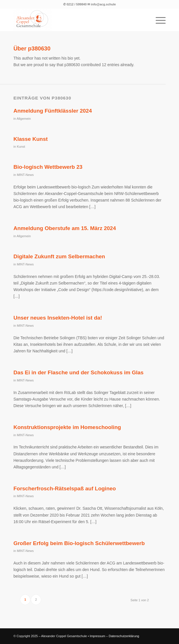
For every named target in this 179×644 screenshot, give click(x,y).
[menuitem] (158, 20)
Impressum (97, 636)
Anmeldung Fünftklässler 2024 (53, 111)
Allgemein (24, 119)
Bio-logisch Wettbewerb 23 (48, 167)
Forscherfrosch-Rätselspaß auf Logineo (65, 488)
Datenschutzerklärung (124, 636)
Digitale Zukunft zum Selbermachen (59, 256)
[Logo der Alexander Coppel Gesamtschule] (74, 20)
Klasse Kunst (30, 139)
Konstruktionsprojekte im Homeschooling (67, 427)
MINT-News (25, 175)
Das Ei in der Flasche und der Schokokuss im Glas (78, 372)
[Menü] (158, 20)
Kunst (21, 147)
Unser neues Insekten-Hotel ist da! (58, 318)
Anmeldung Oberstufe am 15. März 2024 (65, 228)
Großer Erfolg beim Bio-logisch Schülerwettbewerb (79, 543)
